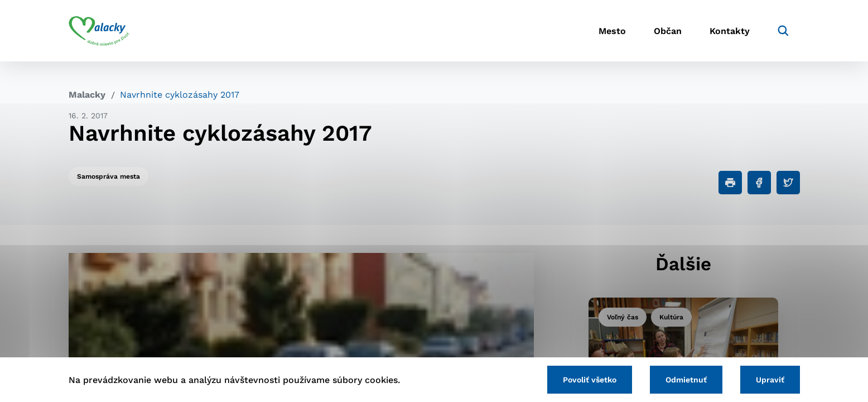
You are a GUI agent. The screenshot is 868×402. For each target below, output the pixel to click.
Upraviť (770, 380)
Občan (668, 31)
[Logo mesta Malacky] (99, 31)
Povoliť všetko (590, 380)
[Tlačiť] (730, 183)
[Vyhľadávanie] (783, 31)
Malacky (87, 95)
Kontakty (730, 31)
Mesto (612, 31)
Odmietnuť (686, 380)
